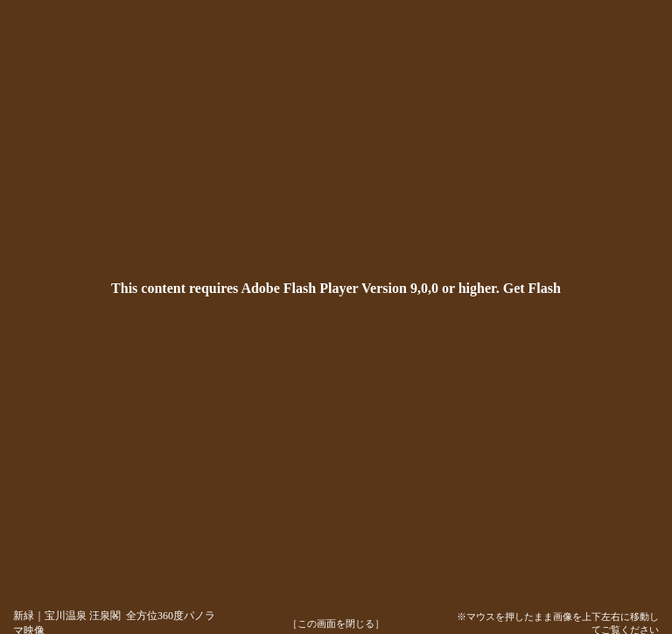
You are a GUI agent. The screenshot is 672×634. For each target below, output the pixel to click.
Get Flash (532, 288)
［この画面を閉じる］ (336, 624)
